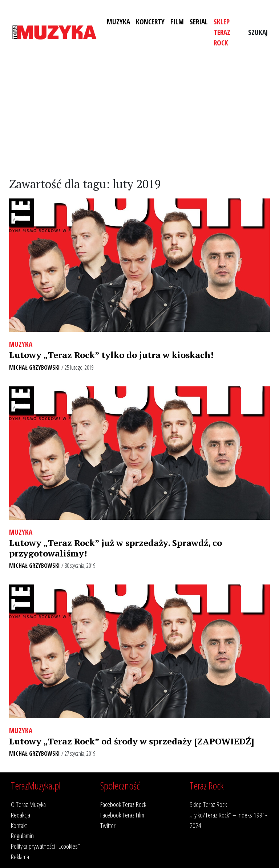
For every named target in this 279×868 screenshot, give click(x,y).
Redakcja (21, 815)
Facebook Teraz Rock (123, 804)
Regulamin (22, 835)
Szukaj (258, 32)
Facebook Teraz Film (122, 815)
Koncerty (150, 22)
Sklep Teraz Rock (222, 32)
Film (177, 22)
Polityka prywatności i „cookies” (45, 846)
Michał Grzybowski (35, 367)
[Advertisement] (139, 116)
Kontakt (19, 825)
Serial (199, 22)
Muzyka (118, 22)
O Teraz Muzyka (28, 804)
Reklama (20, 857)
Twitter (108, 825)
